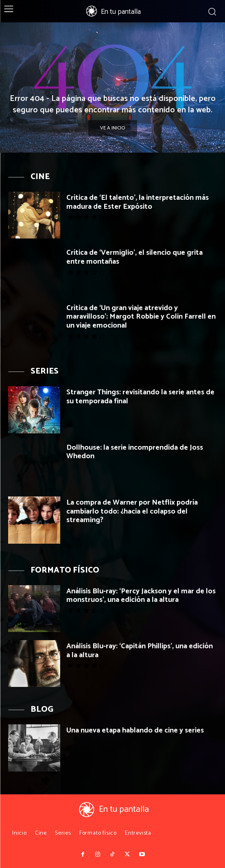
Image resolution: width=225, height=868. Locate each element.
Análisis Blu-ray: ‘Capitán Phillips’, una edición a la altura (140, 651)
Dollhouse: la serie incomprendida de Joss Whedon (135, 452)
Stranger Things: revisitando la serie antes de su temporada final (140, 397)
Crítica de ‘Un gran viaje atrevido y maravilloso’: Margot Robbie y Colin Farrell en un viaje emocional (141, 317)
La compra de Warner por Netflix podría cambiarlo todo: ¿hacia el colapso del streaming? (132, 511)
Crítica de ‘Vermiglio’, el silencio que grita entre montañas (134, 257)
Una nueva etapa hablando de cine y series (135, 730)
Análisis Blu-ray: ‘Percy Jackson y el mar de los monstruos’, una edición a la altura (141, 596)
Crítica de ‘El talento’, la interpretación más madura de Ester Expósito (138, 202)
